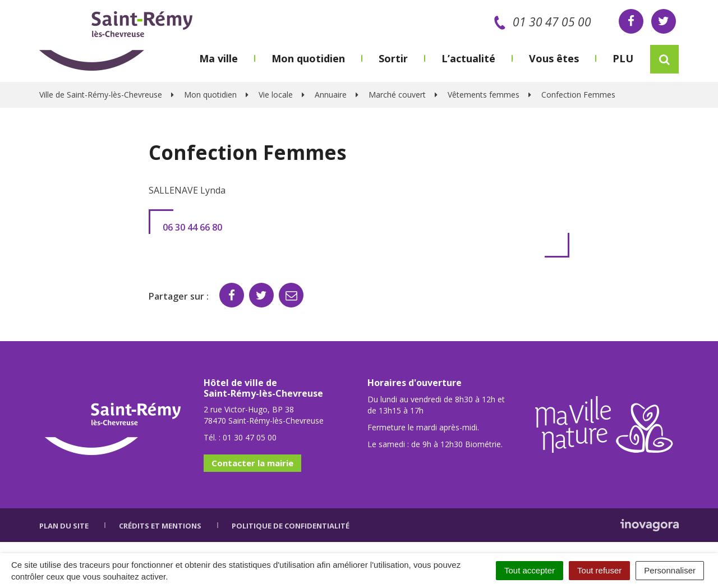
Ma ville (218, 58)
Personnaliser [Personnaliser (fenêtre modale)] (670, 570)
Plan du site (64, 526)
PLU (623, 58)
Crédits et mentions (160, 526)
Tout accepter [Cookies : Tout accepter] (530, 570)
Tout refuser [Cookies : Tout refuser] (599, 570)
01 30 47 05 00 (540, 22)
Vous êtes (554, 58)
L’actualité (468, 58)
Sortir (393, 58)
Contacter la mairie (252, 463)
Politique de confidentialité (291, 526)
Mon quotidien (308, 58)
